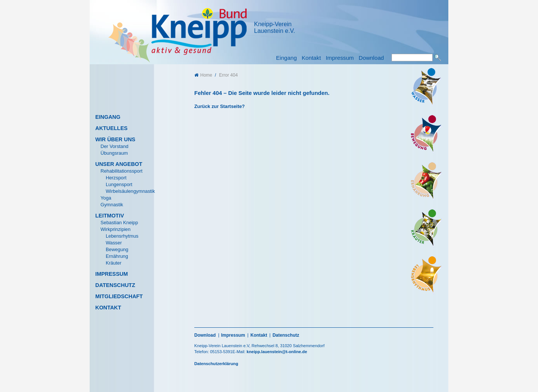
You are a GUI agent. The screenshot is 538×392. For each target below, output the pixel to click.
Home (203, 75)
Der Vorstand (115, 146)
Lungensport (119, 184)
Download (371, 58)
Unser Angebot (119, 164)
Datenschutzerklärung (216, 364)
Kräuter (114, 263)
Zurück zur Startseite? (219, 106)
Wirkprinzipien (115, 229)
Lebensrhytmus (122, 236)
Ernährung (117, 256)
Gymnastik (112, 205)
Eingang (287, 58)
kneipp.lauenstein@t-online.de (277, 352)
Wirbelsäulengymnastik (130, 191)
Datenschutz (115, 285)
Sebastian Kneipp (119, 223)
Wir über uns (115, 139)
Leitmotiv (110, 216)
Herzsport (116, 178)
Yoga (106, 198)
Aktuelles (111, 128)
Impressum (340, 58)
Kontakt (311, 58)
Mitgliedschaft (119, 296)
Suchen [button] (437, 58)
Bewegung (117, 249)
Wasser (114, 243)
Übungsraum (114, 153)
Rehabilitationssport (121, 171)
